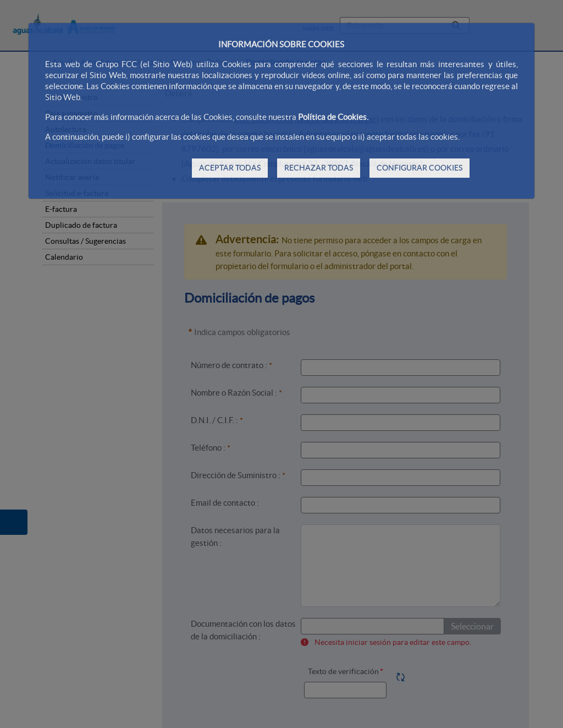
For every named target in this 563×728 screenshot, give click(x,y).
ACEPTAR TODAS (230, 168)
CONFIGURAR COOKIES (420, 168)
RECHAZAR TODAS (319, 168)
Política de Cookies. (333, 117)
